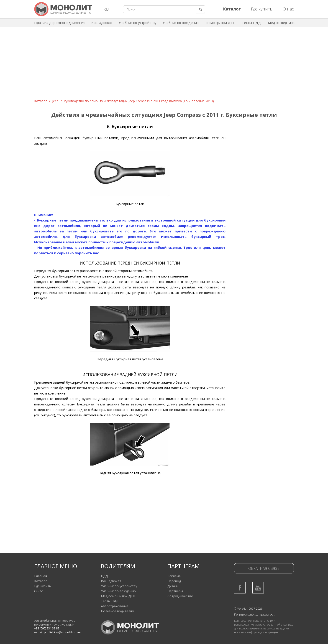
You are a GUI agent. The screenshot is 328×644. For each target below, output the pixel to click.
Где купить (262, 9)
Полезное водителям (118, 611)
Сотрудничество (180, 596)
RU (106, 9)
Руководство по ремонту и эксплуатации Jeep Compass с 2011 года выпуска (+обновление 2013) (139, 101)
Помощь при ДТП (221, 23)
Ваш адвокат (102, 23)
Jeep (55, 101)
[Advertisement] (164, 65)
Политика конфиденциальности (255, 615)
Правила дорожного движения (60, 23)
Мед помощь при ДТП (118, 596)
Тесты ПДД (251, 23)
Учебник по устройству (138, 23)
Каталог (41, 101)
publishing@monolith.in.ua (62, 632)
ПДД (104, 576)
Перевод (174, 581)
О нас (288, 9)
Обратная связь (264, 568)
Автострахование (115, 606)
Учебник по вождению (181, 23)
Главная (41, 576)
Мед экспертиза (281, 23)
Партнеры (175, 591)
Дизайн (173, 586)
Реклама (174, 576)
